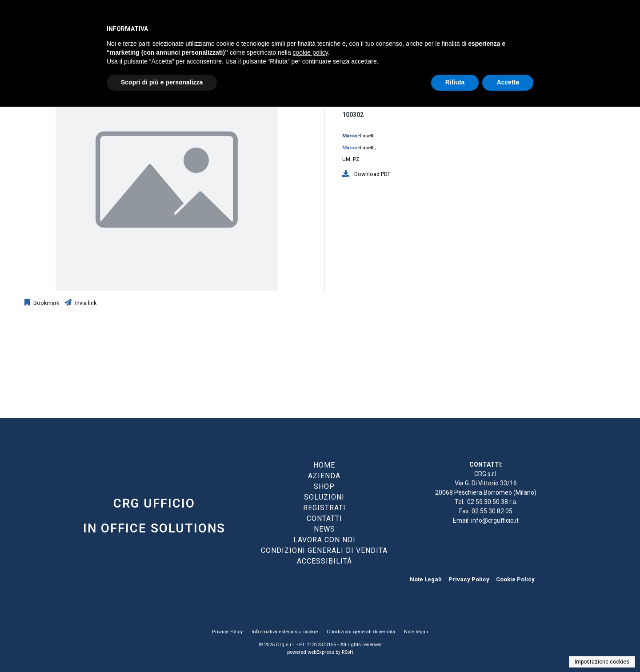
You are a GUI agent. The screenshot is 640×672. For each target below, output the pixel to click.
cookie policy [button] (310, 52)
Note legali (416, 632)
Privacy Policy (469, 579)
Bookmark (46, 303)
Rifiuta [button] (455, 82)
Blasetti (366, 136)
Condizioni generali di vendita (361, 632)
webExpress (321, 652)
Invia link (85, 303)
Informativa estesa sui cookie (285, 632)
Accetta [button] (508, 82)
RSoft (347, 652)
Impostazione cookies (602, 662)
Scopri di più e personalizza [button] (162, 82)
